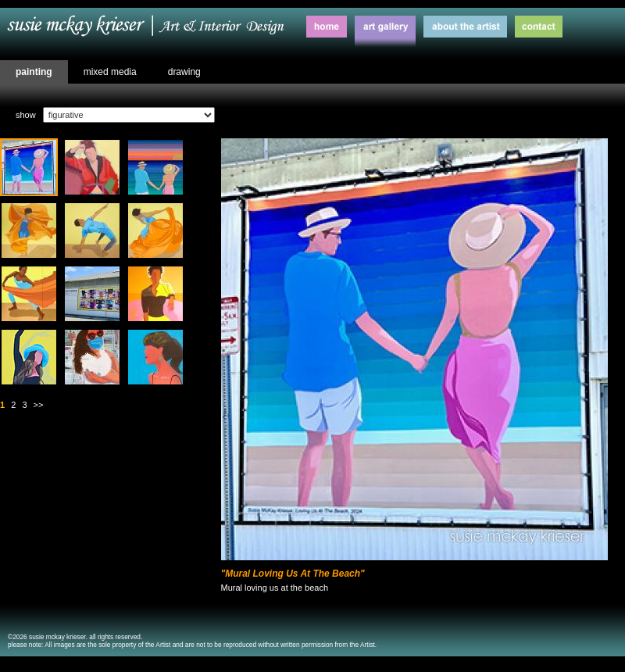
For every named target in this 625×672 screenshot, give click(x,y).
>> (39, 405)
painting (34, 72)
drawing (184, 72)
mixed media (110, 72)
